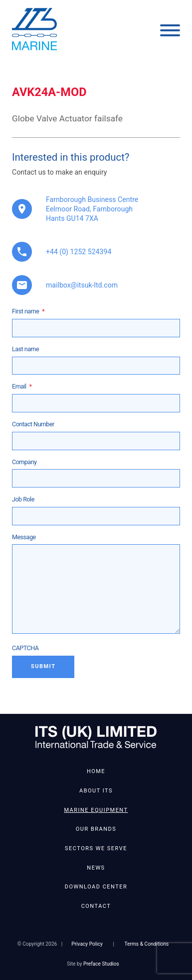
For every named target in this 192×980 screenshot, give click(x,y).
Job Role (23, 499)
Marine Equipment (96, 810)
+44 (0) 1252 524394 (79, 252)
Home (96, 771)
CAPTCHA (25, 648)
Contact (96, 906)
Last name (25, 349)
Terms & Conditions (146, 944)
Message (24, 537)
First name (28, 311)
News (96, 868)
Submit (43, 666)
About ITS (96, 791)
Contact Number (33, 424)
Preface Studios (101, 964)
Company (24, 462)
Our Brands (96, 829)
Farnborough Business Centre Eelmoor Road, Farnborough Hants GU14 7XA (92, 209)
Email (22, 386)
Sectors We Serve (96, 848)
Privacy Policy (87, 944)
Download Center (96, 887)
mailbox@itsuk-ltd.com (82, 285)
